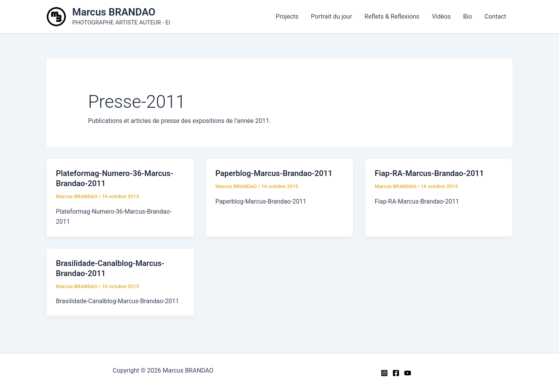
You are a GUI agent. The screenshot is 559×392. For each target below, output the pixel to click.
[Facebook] (396, 373)
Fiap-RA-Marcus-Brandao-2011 (429, 173)
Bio (468, 16)
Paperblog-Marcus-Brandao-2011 (274, 173)
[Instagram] (384, 373)
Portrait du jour (332, 16)
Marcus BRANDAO (114, 12)
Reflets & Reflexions (392, 16)
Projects (287, 16)
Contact (495, 16)
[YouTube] (408, 373)
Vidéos (441, 16)
